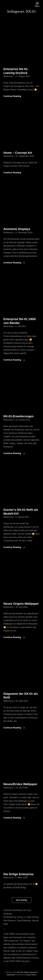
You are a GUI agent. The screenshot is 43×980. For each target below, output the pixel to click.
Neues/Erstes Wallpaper (20, 784)
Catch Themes (32, 975)
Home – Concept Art (18, 153)
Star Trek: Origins (23, 972)
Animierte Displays (17, 229)
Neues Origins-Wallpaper (21, 604)
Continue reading (14, 263)
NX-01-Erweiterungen (19, 416)
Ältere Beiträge (22, 900)
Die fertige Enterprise (19, 874)
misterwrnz (8, 76)
